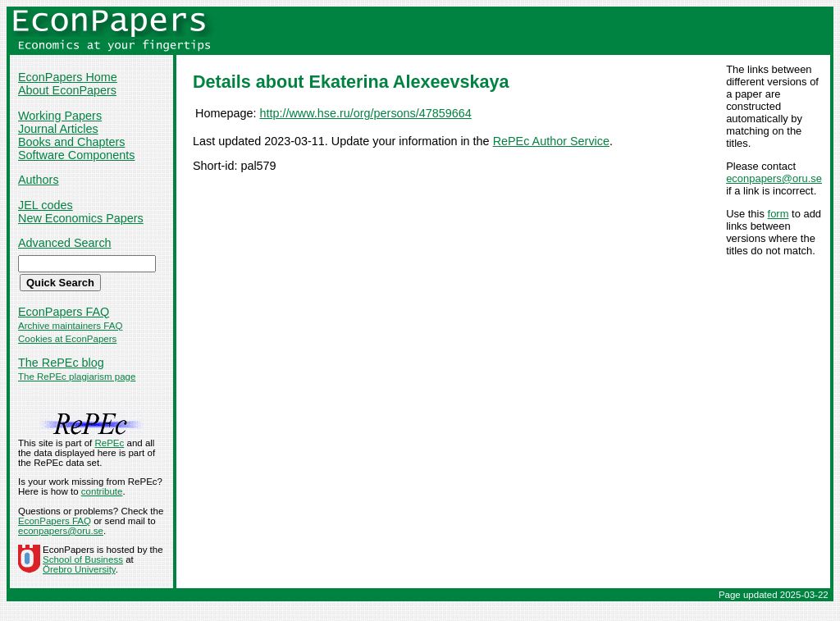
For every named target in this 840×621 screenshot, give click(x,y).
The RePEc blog (61, 363)
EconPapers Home (68, 77)
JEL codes (46, 205)
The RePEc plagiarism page (77, 377)
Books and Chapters (71, 142)
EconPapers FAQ (64, 312)
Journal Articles (58, 129)
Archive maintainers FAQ (70, 326)
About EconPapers (67, 90)
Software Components (76, 155)
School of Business (83, 559)
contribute (102, 491)
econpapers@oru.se (774, 178)
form (778, 214)
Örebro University (79, 569)
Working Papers (60, 116)
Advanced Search (65, 243)
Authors (39, 180)
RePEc (109, 443)
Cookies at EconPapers (67, 339)
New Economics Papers (81, 218)
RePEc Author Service (551, 141)
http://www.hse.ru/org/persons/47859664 (365, 113)
